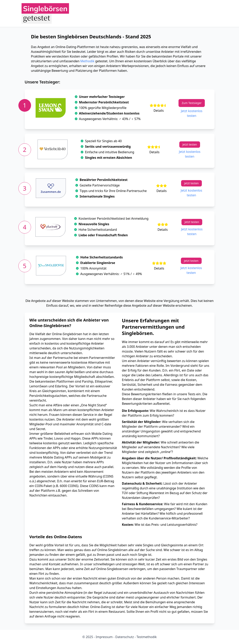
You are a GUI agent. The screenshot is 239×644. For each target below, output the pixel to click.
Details (159, 111)
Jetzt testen (190, 144)
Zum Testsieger (192, 103)
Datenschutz (124, 637)
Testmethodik (146, 637)
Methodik (87, 61)
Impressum (104, 637)
